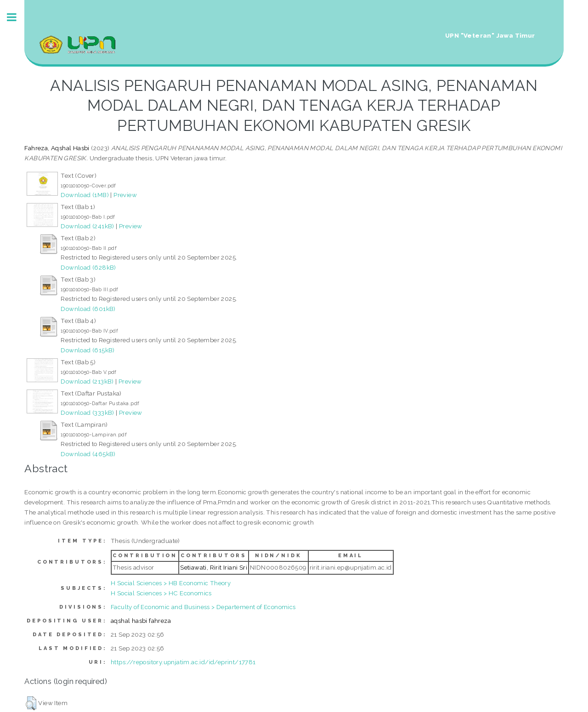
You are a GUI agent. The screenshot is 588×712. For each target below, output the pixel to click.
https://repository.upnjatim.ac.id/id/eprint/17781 (183, 662)
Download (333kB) (87, 413)
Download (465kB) (88, 454)
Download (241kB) (87, 226)
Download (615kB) (88, 350)
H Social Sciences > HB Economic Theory (171, 583)
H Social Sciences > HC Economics (161, 593)
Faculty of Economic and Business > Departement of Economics (203, 607)
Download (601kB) (88, 309)
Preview (125, 195)
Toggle (17, 17)
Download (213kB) (87, 381)
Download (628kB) (88, 267)
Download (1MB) (85, 195)
